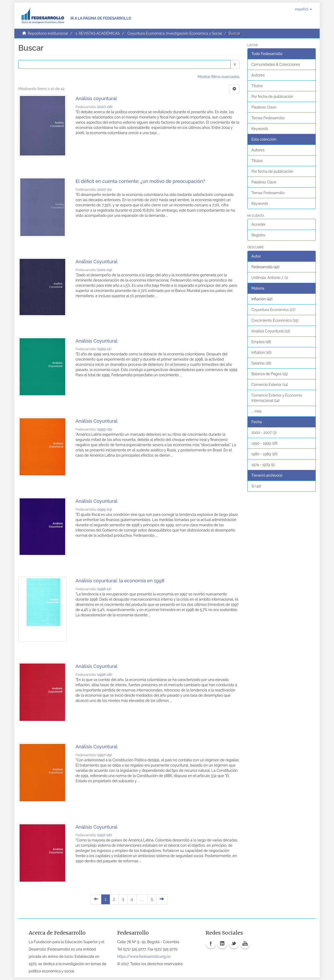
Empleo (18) (261, 342)
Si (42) (257, 486)
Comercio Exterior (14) (270, 385)
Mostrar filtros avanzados (218, 77)
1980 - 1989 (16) (265, 454)
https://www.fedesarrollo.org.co (144, 957)
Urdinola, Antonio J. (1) (270, 278)
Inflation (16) (262, 352)
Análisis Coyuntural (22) (271, 331)
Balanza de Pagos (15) (270, 374)
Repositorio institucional (48, 33)
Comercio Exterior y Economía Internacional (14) (277, 398)
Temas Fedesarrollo (268, 118)
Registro (258, 235)
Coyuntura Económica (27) (274, 310)
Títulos (257, 86)
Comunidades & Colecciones (276, 64)
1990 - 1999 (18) (265, 443)
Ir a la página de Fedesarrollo (101, 18)
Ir (235, 64)
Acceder (259, 224)
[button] (303, 9)
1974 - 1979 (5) (263, 465)
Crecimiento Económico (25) (275, 320)
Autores (258, 75)
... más (257, 411)
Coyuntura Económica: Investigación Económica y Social (175, 33)
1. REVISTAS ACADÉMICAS (97, 33)
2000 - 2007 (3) (264, 433)
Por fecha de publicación (272, 97)
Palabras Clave (264, 107)
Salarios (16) (261, 363)
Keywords (260, 129)
